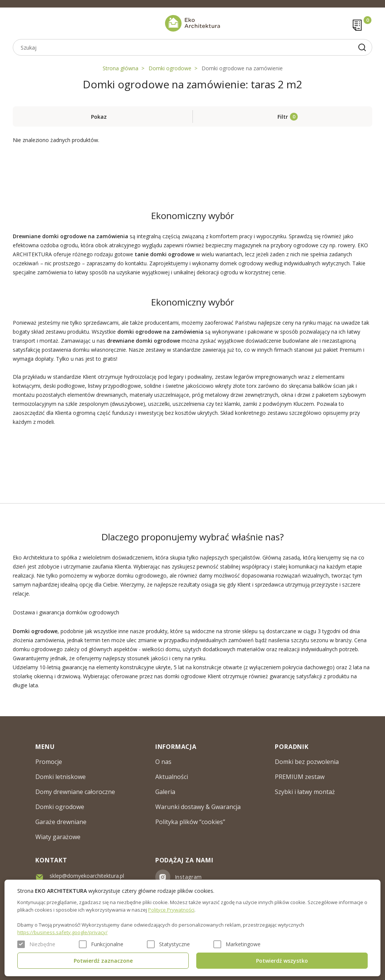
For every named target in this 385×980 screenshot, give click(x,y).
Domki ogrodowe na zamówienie (242, 68)
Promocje (49, 762)
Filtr (283, 117)
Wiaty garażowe (58, 837)
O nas (163, 762)
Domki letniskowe (61, 777)
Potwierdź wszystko (282, 961)
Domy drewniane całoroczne (75, 792)
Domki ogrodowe (170, 68)
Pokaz (99, 117)
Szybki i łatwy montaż (305, 792)
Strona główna (121, 68)
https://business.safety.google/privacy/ (62, 932)
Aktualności (172, 777)
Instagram (188, 877)
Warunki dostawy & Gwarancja (198, 807)
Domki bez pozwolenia (307, 762)
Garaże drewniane (61, 822)
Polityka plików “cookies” (190, 822)
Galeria (165, 792)
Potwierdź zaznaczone (103, 961)
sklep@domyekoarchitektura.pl (87, 876)
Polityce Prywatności (171, 910)
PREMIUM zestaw (300, 777)
